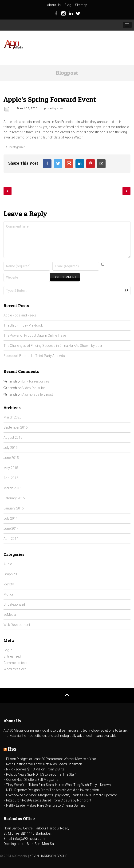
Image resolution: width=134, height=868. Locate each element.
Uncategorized (16, 147)
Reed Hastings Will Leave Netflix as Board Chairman (44, 764)
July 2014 (11, 518)
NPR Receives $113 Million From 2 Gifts (35, 769)
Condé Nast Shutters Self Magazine (32, 780)
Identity (9, 584)
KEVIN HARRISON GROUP (49, 856)
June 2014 (11, 529)
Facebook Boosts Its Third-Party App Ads (34, 356)
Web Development (17, 625)
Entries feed (12, 656)
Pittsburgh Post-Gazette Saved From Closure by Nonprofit (49, 800)
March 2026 (12, 417)
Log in (8, 650)
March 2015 (12, 488)
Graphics (10, 574)
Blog (68, 5)
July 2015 (11, 448)
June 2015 (11, 458)
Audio (8, 564)
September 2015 (16, 427)
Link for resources (36, 381)
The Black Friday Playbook (23, 325)
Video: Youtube (33, 388)
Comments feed (15, 663)
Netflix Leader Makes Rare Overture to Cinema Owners (46, 805)
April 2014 (11, 539)
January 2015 (14, 508)
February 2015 (14, 498)
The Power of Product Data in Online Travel (35, 335)
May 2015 (11, 468)
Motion (9, 594)
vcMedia (10, 615)
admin (61, 108)
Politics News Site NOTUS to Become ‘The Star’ (41, 774)
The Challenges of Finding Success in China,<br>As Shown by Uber (53, 346)
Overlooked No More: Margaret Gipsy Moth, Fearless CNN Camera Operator (62, 795)
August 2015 (13, 438)
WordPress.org (15, 669)
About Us (54, 5)
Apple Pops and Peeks (20, 315)
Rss (12, 749)
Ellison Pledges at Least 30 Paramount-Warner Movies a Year (51, 759)
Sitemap (81, 5)
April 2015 (11, 478)
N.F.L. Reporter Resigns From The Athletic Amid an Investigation (53, 790)
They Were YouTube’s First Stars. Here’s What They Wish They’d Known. (59, 785)
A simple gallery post (38, 395)
